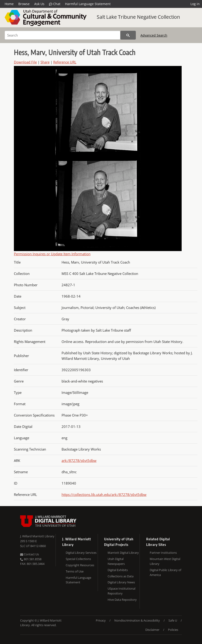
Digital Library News (121, 582)
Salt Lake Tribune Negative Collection (138, 17)
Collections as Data (121, 576)
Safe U (173, 620)
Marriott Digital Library (123, 553)
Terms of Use (75, 571)
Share (45, 62)
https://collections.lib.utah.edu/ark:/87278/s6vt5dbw (104, 495)
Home (9, 4)
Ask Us (39, 4)
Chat (55, 4)
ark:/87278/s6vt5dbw (79, 460)
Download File (25, 62)
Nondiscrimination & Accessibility (137, 620)
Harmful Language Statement (88, 4)
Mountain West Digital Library (165, 561)
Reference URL (65, 62)
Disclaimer (152, 630)
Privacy (101, 620)
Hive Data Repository (122, 600)
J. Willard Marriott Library (37, 536)
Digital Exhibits (118, 570)
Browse (24, 4)
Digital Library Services (81, 553)
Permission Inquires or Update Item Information (52, 254)
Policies (173, 630)
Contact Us (30, 554)
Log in (195, 4)
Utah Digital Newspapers (116, 561)
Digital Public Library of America (165, 572)
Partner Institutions (163, 553)
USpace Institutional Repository (121, 591)
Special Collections (78, 559)
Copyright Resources (80, 565)
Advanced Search (154, 35)
